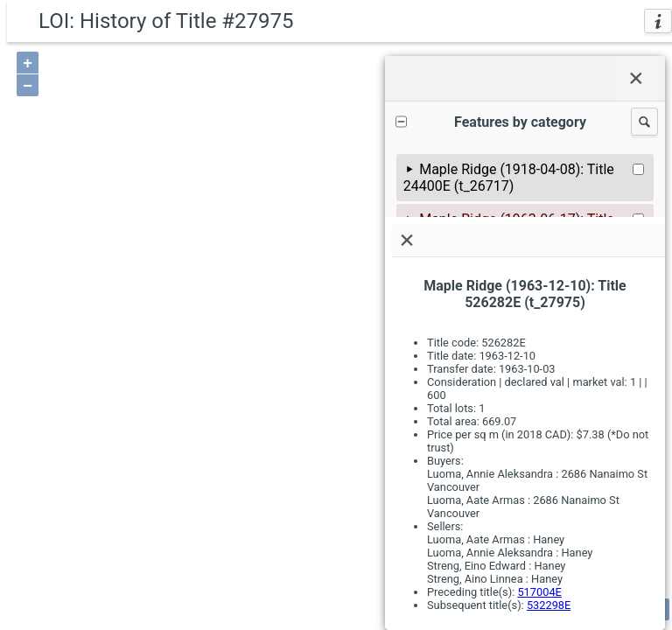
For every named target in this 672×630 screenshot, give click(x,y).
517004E (539, 592)
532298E (549, 605)
